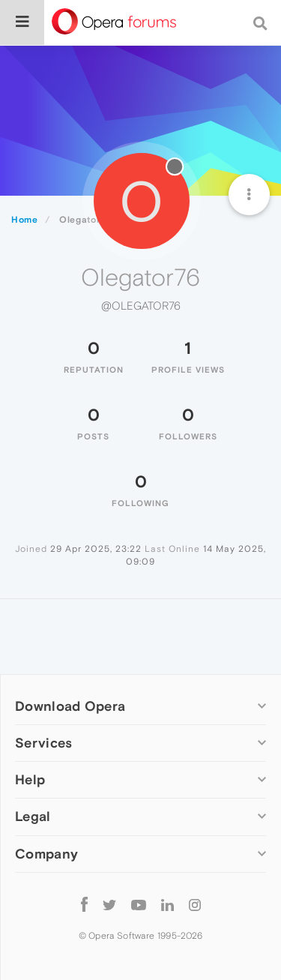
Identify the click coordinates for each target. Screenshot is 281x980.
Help (30, 779)
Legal (33, 816)
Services (43, 743)
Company (46, 854)
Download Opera (70, 706)
